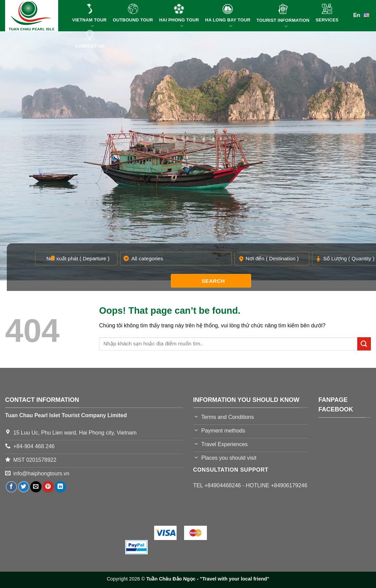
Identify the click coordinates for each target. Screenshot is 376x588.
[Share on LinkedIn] (60, 487)
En (362, 15)
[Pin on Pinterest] (48, 487)
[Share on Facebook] (11, 487)
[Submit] (364, 344)
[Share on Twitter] (24, 487)
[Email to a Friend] (36, 487)
